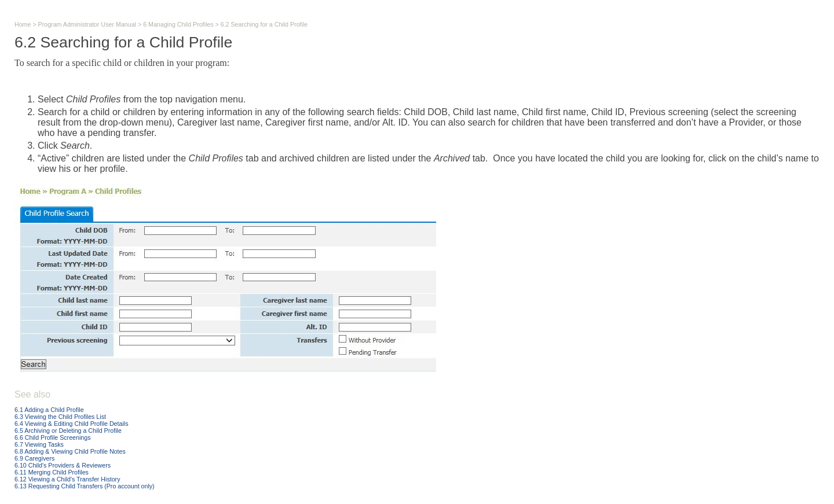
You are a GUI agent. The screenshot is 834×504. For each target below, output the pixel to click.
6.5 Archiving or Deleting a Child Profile (68, 431)
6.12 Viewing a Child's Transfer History (67, 479)
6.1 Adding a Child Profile (49, 410)
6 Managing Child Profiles (178, 24)
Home (23, 24)
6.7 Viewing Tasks (39, 444)
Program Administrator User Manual (87, 24)
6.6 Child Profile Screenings (53, 437)
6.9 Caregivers (34, 458)
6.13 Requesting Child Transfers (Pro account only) (85, 486)
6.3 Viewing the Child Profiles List (60, 417)
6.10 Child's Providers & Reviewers (63, 465)
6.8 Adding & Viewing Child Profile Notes (70, 451)
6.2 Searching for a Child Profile (264, 24)
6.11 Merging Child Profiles (52, 472)
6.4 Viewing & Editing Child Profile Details (71, 424)
